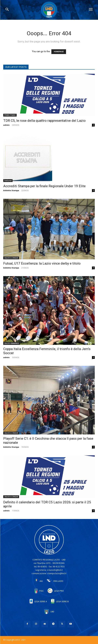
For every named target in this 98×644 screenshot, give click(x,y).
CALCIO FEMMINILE (12, 343)
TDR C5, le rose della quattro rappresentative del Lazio (44, 121)
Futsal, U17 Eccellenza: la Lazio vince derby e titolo (42, 263)
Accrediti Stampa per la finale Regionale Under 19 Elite (44, 186)
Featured (8, 181)
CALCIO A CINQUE (11, 258)
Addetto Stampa (11, 190)
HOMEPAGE (59, 52)
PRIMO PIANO (10, 115)
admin (6, 125)
